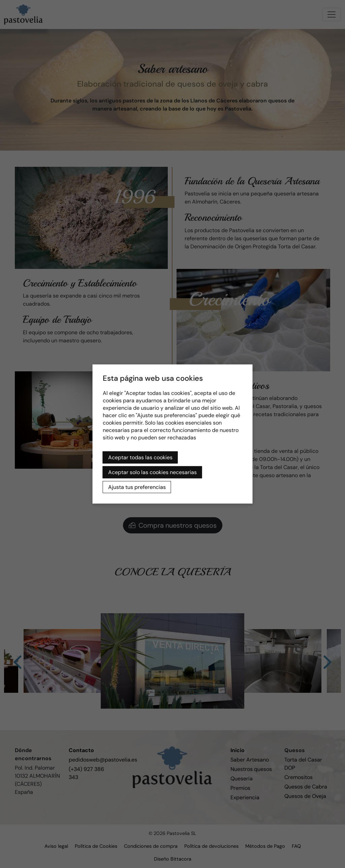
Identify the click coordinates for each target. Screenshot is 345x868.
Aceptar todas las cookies (140, 457)
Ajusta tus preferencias (137, 487)
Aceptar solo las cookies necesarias (152, 472)
